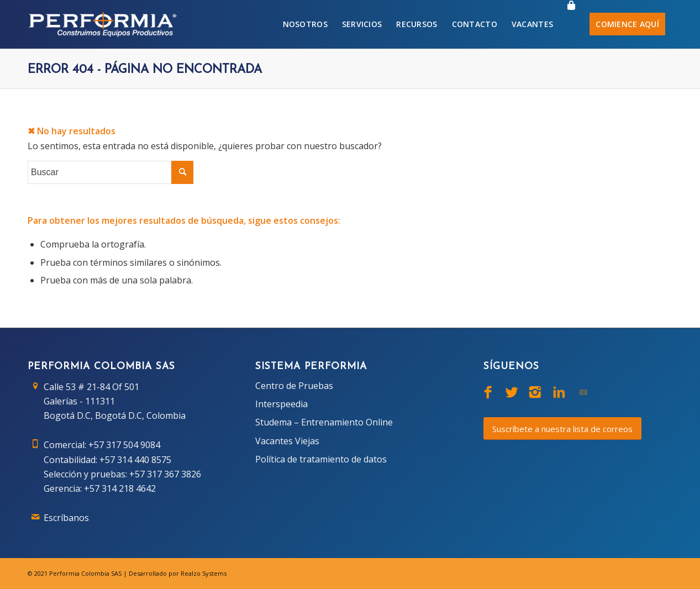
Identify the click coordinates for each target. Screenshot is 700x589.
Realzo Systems (204, 573)
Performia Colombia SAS (85, 573)
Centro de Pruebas (294, 386)
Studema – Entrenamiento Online (324, 422)
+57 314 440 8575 (135, 460)
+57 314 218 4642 (120, 488)
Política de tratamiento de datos (321, 459)
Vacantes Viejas (287, 441)
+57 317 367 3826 (165, 474)
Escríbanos (66, 518)
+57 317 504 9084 (124, 445)
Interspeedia (281, 404)
